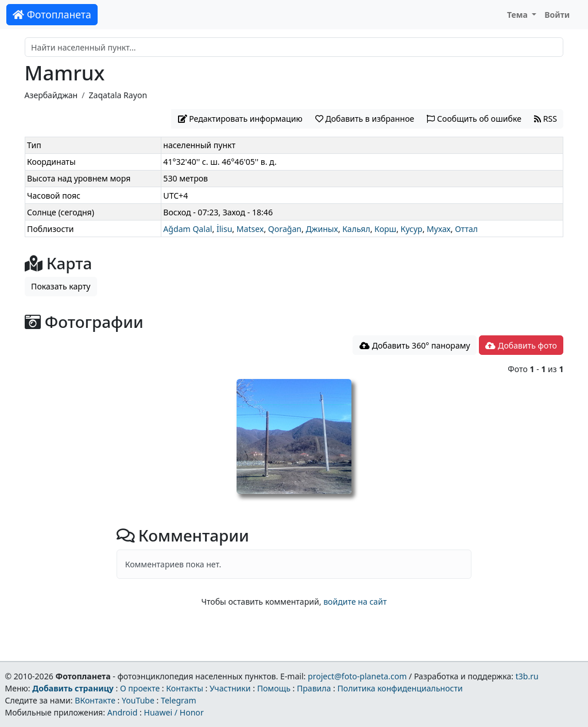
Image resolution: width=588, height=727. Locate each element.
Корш (385, 229)
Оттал (466, 229)
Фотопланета (52, 14)
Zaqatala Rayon (118, 95)
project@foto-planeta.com (357, 676)
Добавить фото (521, 345)
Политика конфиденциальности (400, 688)
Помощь (274, 688)
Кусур (412, 229)
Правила (314, 688)
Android (123, 712)
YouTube (138, 700)
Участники (230, 688)
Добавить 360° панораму (415, 345)
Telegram (179, 700)
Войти (557, 15)
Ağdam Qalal (187, 229)
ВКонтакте (95, 700)
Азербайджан (51, 95)
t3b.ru (527, 676)
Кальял (356, 229)
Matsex (250, 229)
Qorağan (285, 229)
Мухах (439, 229)
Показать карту (61, 286)
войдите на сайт (355, 602)
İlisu (224, 229)
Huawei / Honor (173, 712)
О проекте (140, 688)
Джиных (322, 229)
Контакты (185, 688)
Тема (519, 15)
